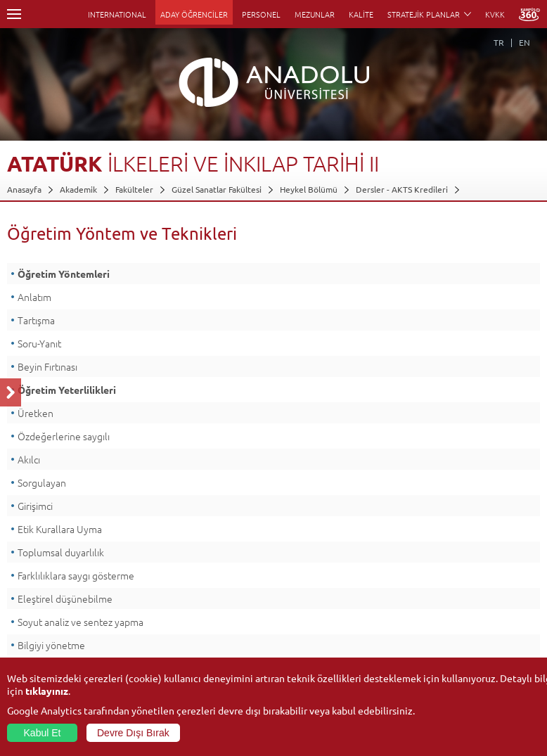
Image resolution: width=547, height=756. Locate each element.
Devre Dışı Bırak (133, 733)
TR (499, 42)
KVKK (495, 14)
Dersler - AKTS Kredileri (402, 189)
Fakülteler (134, 189)
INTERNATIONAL (117, 14)
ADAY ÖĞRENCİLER (194, 14)
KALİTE (361, 14)
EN (525, 42)
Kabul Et (43, 733)
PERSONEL (261, 14)
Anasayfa (24, 189)
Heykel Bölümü (309, 189)
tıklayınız (47, 691)
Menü (14, 14)
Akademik (78, 189)
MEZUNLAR (315, 14)
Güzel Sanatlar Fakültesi (217, 189)
